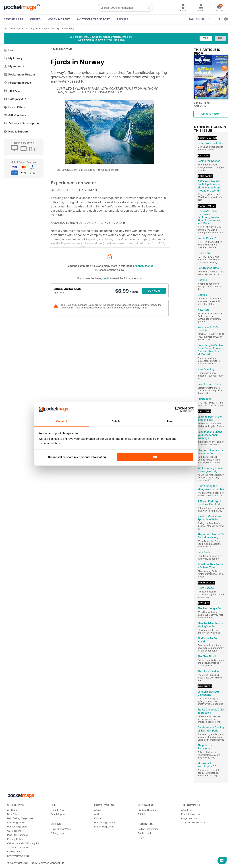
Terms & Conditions (18, 847)
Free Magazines (16, 822)
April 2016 (49, 29)
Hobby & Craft (59, 19)
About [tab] (170, 421)
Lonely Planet (34, 29)
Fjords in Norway (66, 29)
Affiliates (143, 814)
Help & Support (16, 132)
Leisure (123, 19)
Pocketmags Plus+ (18, 83)
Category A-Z (15, 99)
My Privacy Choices (18, 856)
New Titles (13, 814)
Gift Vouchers (15, 115)
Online (98, 818)
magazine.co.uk (190, 818)
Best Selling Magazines (20, 818)
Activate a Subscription (21, 123)
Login (106, 278)
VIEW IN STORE (211, 114)
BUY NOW (154, 291)
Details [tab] (116, 421)
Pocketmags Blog (17, 827)
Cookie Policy (15, 852)
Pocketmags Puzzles (20, 74)
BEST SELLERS (13, 19)
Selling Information (148, 829)
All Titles (12, 810)
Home (10, 50)
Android (99, 814)
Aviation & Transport (93, 19)
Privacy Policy (15, 839)
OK (155, 457)
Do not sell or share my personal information (77, 457)
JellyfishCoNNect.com (194, 822)
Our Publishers (15, 831)
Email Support (59, 814)
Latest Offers (14, 107)
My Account (14, 66)
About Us (186, 810)
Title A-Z (12, 91)
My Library (13, 58)
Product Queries (147, 810)
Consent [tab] (62, 421)
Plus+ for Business (18, 835)
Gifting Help (57, 833)
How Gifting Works (61, 829)
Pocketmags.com (191, 814)
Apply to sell (145, 833)
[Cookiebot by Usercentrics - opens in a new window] (178, 409)
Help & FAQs (58, 810)
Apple (98, 810)
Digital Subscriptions (14, 29)
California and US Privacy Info (24, 843)
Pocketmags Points (105, 822)
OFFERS (35, 19)
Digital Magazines (104, 827)
